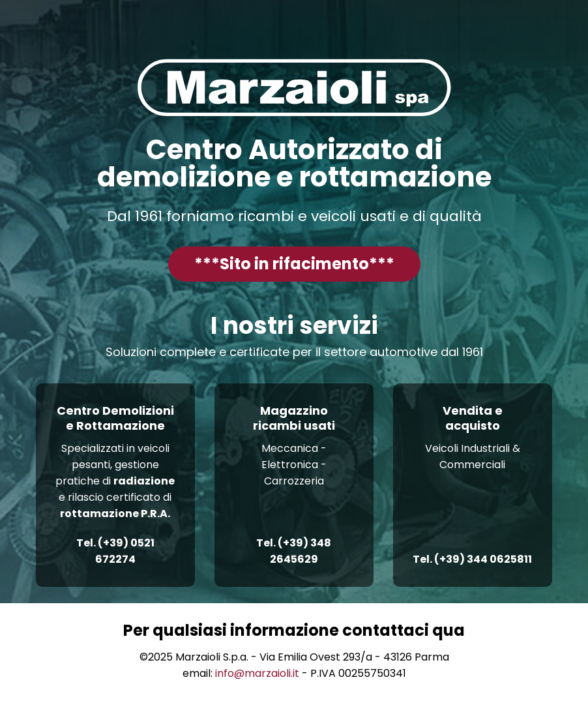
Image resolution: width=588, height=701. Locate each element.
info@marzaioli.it (257, 673)
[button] (294, 264)
